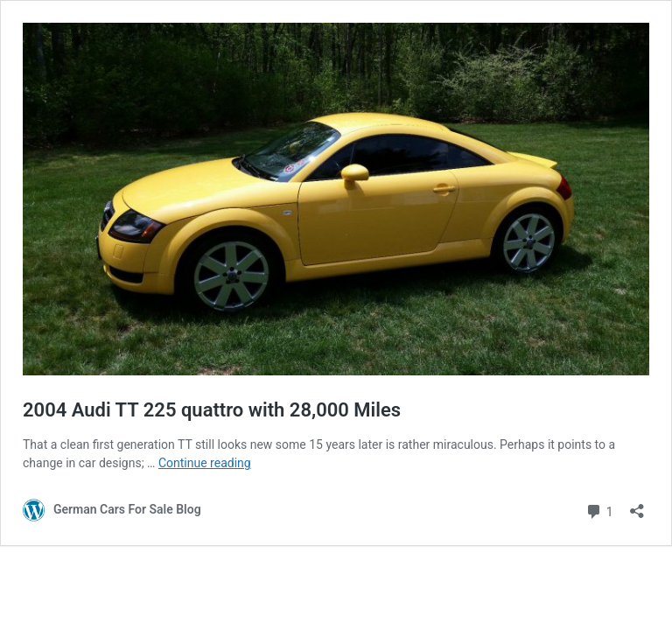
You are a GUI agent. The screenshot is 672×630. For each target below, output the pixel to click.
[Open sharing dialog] (637, 505)
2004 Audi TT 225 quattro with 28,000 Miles (212, 410)
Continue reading (205, 463)
